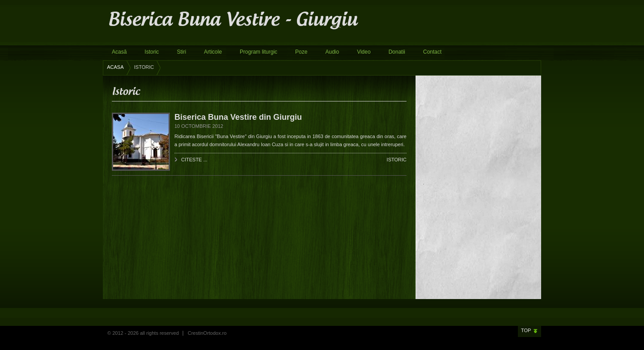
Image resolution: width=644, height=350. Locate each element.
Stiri (181, 52)
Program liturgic (258, 52)
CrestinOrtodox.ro (207, 333)
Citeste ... (194, 160)
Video (364, 52)
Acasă (119, 52)
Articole (213, 52)
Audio (332, 52)
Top (526, 330)
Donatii (397, 52)
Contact (432, 52)
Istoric (152, 52)
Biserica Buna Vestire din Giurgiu (238, 117)
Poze (301, 52)
